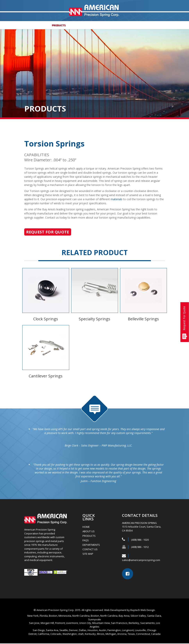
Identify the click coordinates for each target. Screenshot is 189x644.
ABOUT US (39, 26)
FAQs (131, 26)
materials (116, 200)
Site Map (88, 554)
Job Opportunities (109, 26)
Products (59, 26)
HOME (86, 527)
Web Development (115, 611)
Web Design (148, 611)
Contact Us (148, 26)
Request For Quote (184, 318)
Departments (81, 26)
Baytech (135, 611)
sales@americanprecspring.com (141, 561)
